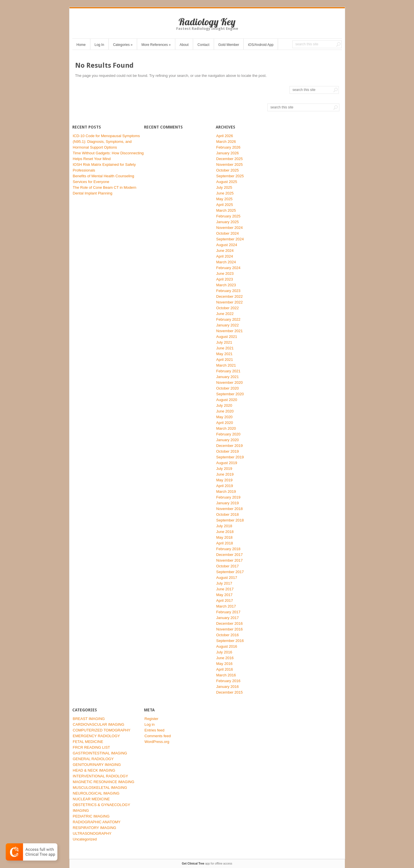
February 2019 (229, 497)
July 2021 (224, 342)
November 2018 (230, 509)
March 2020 (226, 428)
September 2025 (230, 176)
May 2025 (225, 199)
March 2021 (226, 365)
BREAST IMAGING (89, 719)
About (184, 45)
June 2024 (225, 251)
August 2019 (227, 463)
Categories (123, 45)
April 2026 (225, 136)
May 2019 (225, 480)
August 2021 (227, 337)
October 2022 (228, 308)
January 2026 (228, 153)
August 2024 (227, 245)
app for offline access (207, 864)
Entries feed (154, 730)
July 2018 (224, 526)
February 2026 (229, 147)
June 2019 (225, 474)
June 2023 (225, 274)
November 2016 (230, 629)
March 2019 (226, 492)
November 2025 (230, 165)
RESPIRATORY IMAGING (95, 828)
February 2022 (229, 319)
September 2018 (230, 520)
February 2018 (229, 549)
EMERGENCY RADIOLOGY (96, 736)
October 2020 (228, 388)
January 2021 (228, 377)
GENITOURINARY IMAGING (97, 765)
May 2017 (225, 595)
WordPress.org (157, 742)
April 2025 (225, 205)
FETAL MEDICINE (88, 742)
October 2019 (228, 451)
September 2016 (230, 641)
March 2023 (226, 285)
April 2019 (225, 486)
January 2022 (228, 325)
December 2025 (230, 159)
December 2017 (230, 555)
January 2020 (228, 440)
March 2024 (226, 262)
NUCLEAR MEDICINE (91, 799)
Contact (203, 45)
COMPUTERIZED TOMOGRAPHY (102, 730)
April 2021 (225, 360)
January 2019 (228, 503)
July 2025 (224, 187)
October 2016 (228, 635)
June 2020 (225, 411)
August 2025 (227, 182)
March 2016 (226, 675)
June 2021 (225, 348)
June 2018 (225, 532)
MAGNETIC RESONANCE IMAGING (104, 782)
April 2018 (225, 543)
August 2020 (227, 400)
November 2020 (230, 383)
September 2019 (230, 457)
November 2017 (230, 560)
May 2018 (225, 537)
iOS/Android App (261, 45)
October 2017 (228, 566)
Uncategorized (85, 839)
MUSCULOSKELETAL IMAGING (100, 788)
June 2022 (225, 314)
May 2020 (225, 417)
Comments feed (158, 736)
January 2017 (228, 618)
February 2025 (229, 216)
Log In (99, 45)
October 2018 (228, 514)
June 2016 (225, 658)
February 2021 (229, 371)
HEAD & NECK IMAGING (94, 770)
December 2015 (230, 692)
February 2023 (229, 291)
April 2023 (225, 279)
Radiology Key (207, 22)
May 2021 (225, 354)
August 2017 (227, 578)
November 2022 (230, 302)
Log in (150, 724)
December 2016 (230, 623)
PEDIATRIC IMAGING (91, 816)
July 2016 (224, 652)
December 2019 (230, 446)
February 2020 (229, 434)
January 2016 (228, 687)
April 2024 (225, 256)
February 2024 (229, 268)
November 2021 (230, 331)
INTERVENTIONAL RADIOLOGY (101, 776)
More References (156, 45)
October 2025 (228, 170)
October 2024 (228, 233)
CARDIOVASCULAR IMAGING (99, 724)
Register (151, 719)
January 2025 (228, 222)
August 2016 (227, 646)
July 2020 (224, 405)
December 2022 (230, 296)
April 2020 (225, 423)
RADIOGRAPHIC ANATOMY (97, 822)
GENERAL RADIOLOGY (93, 759)
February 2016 (229, 681)
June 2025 (225, 193)
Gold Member (229, 45)
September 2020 (230, 394)
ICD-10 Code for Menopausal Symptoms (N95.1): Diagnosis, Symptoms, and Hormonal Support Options (106, 142)
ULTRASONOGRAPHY (92, 833)
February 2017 (229, 612)
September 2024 (230, 239)
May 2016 (225, 664)
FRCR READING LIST (92, 747)
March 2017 (226, 606)
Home (81, 45)
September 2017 (230, 572)
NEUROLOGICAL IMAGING (96, 793)
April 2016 (225, 669)
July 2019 (224, 469)
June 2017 (225, 589)
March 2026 (226, 142)
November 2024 (230, 228)
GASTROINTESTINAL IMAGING (100, 753)
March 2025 (226, 210)
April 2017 (225, 601)
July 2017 (224, 583)
